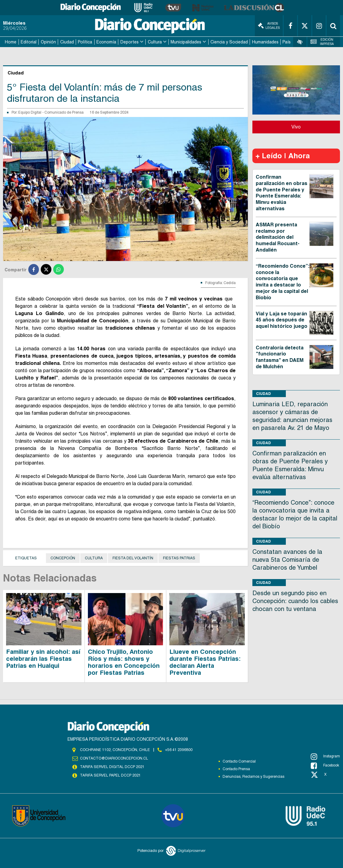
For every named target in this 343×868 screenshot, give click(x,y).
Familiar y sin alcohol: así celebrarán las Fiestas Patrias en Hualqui (43, 659)
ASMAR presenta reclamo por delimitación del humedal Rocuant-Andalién (278, 237)
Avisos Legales (269, 26)
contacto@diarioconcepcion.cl (114, 758)
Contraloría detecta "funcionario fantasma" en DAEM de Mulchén (280, 357)
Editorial (29, 42)
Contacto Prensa (236, 769)
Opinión (48, 42)
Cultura (155, 42)
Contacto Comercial (239, 761)
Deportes (130, 42)
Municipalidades (186, 42)
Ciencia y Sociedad (229, 42)
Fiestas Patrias (179, 558)
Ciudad (67, 42)
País (287, 42)
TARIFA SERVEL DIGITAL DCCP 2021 (112, 767)
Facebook (325, 766)
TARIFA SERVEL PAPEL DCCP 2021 (110, 775)
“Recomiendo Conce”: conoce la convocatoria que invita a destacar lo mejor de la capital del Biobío (282, 282)
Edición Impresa (322, 42)
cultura (94, 558)
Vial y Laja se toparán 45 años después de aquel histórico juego (282, 320)
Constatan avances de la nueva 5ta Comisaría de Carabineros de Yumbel (287, 560)
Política (85, 42)
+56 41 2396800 (179, 750)
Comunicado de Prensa (64, 112)
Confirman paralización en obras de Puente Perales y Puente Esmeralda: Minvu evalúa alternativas (282, 193)
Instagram (325, 756)
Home (11, 42)
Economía (106, 42)
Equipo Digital (30, 112)
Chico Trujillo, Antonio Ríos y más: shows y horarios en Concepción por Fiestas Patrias (124, 662)
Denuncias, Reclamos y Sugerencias (253, 777)
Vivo (296, 127)
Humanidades (265, 42)
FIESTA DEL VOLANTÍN (133, 558)
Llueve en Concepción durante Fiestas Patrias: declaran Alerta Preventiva (205, 662)
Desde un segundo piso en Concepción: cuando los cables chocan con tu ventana (295, 601)
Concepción (63, 558)
